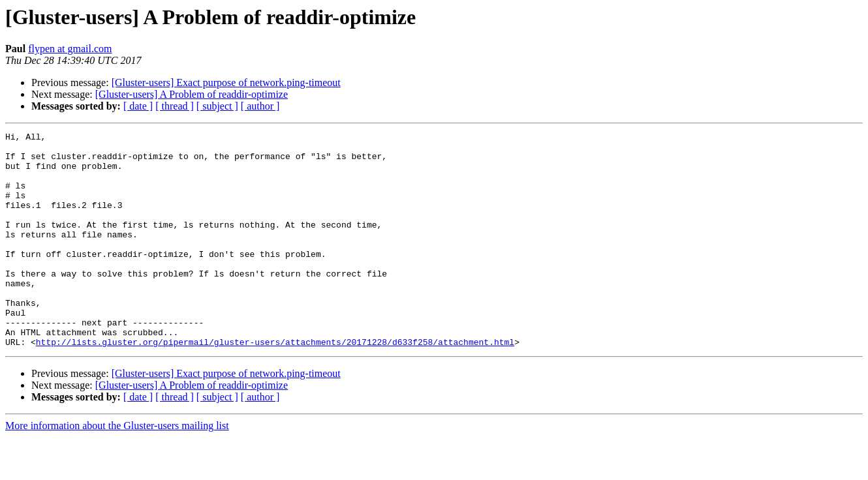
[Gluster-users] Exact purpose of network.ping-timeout (226, 82)
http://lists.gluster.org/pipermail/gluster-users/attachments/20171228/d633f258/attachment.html (275, 385)
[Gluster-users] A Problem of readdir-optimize (192, 94)
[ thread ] (175, 106)
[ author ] (260, 106)
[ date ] (138, 106)
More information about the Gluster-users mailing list (117, 469)
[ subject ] (217, 106)
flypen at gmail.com (70, 49)
